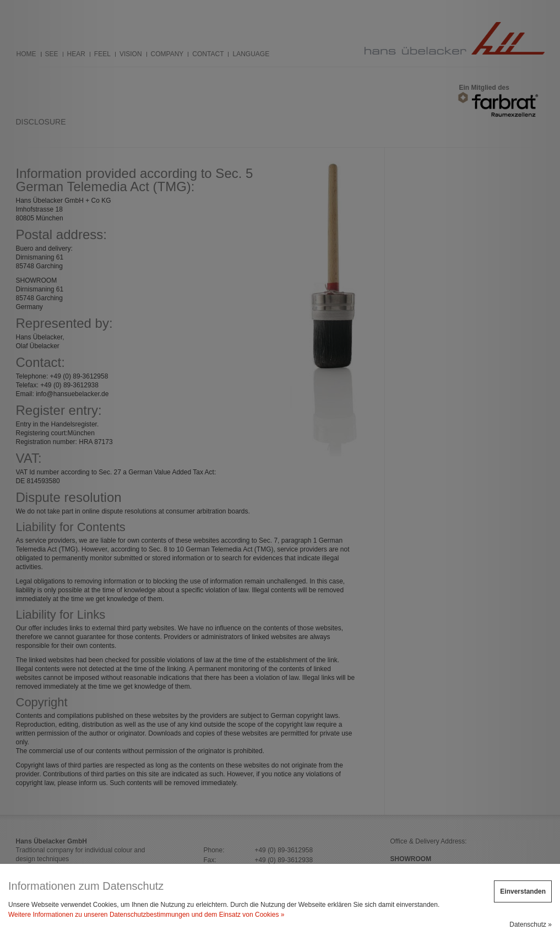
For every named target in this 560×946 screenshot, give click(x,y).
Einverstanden (523, 891)
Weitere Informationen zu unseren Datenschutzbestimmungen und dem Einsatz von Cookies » (146, 915)
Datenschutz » (531, 925)
